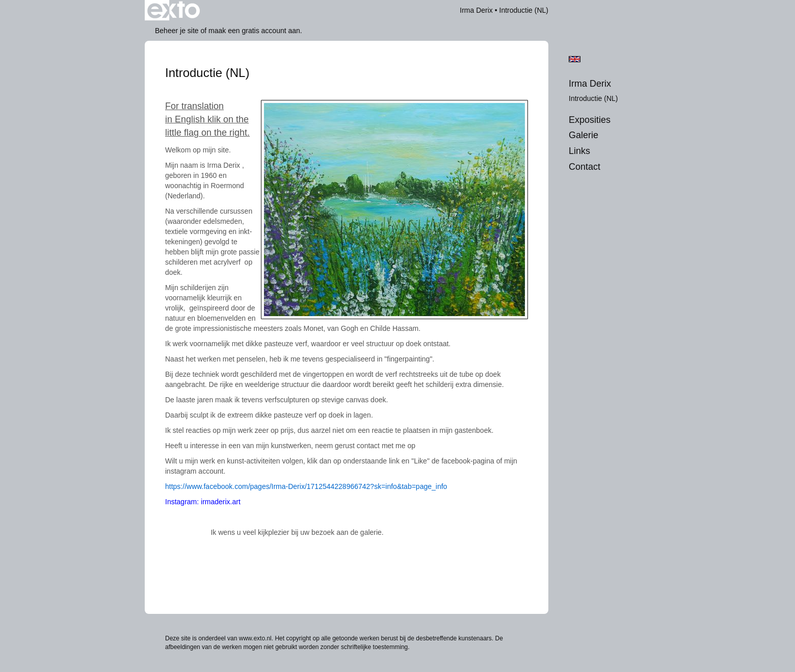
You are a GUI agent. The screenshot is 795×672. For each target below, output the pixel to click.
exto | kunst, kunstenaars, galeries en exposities (174, 10)
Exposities (590, 120)
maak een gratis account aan (254, 31)
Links (579, 151)
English (575, 59)
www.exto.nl (255, 638)
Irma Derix (476, 10)
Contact (585, 167)
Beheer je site (177, 31)
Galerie (584, 135)
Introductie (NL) (593, 98)
